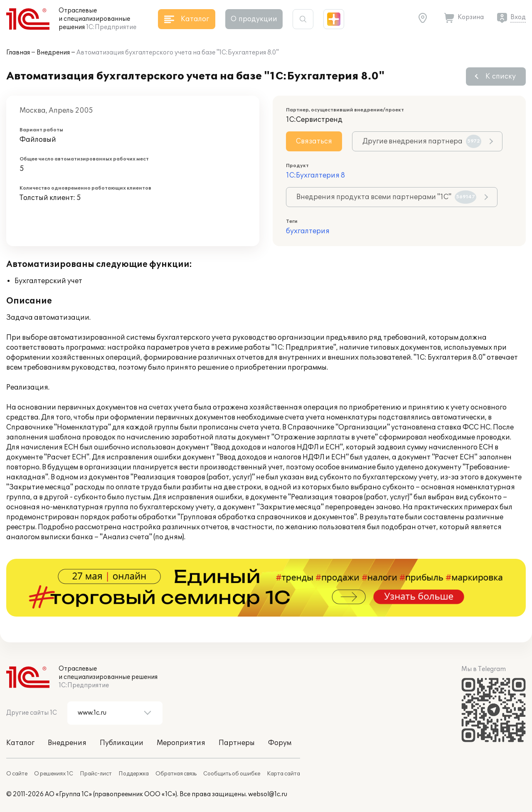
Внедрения (53, 53)
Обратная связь (176, 774)
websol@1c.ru (268, 794)
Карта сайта (283, 774)
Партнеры (237, 743)
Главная (18, 53)
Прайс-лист (96, 774)
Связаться (314, 141)
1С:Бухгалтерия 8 (315, 175)
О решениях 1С (54, 774)
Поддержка (134, 774)
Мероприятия (181, 743)
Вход (518, 17)
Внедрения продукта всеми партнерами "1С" (386, 197)
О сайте (17, 774)
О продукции (254, 19)
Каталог (20, 743)
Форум (280, 743)
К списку (501, 77)
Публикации (122, 743)
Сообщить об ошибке (232, 774)
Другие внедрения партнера (422, 141)
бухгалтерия (308, 231)
